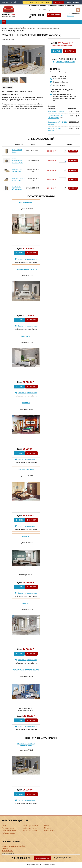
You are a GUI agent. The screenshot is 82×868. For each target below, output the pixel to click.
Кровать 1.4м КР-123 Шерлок (17, 170)
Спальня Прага (26, 203)
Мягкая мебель (50, 830)
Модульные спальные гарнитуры (48, 28)
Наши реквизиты (73, 2)
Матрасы (47, 828)
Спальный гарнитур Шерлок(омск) (26, 745)
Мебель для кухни (8, 828)
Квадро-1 (26, 536)
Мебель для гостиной (30, 826)
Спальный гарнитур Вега (26, 269)
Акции (4, 826)
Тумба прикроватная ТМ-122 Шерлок (55, 117)
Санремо (26, 403)
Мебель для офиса (8, 833)
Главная (4, 28)
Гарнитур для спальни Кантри (26, 670)
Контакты (59, 2)
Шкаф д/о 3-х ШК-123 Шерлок (56, 130)
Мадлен (26, 603)
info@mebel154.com (8, 853)
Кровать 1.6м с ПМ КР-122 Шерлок (57, 123)
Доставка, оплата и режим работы (37, 2)
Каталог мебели (14, 28)
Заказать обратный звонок (65, 62)
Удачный (13, 2)
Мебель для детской (30, 830)
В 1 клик (57, 51)
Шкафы (47, 826)
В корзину (70, 51)
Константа (26, 336)
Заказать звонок (54, 15)
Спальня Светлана (26, 470)
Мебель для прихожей (31, 828)
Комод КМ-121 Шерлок (56, 111)
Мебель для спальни (28, 28)
